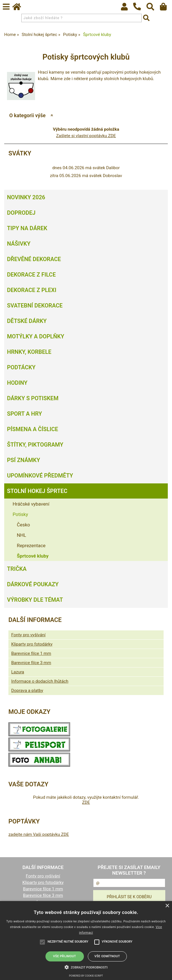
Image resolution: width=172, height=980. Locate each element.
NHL (21, 535)
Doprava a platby (27, 691)
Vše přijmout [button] (65, 956)
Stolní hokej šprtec (37, 491)
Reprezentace (31, 546)
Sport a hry (24, 414)
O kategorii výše (27, 115)
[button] (86, 967)
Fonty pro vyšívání (28, 635)
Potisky (20, 514)
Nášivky (19, 244)
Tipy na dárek (27, 228)
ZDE (86, 802)
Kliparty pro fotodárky (32, 644)
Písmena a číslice (33, 429)
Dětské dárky (27, 321)
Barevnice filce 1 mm (31, 653)
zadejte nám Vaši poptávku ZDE (39, 834)
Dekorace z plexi (32, 290)
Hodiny (17, 383)
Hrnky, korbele (29, 352)
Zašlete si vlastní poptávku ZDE (86, 136)
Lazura (18, 672)
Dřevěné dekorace (34, 259)
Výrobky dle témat (35, 600)
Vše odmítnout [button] (107, 956)
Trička (17, 569)
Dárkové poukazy (33, 584)
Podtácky (21, 367)
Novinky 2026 (26, 197)
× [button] (167, 906)
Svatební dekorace (35, 305)
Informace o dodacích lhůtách (40, 681)
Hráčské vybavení (31, 504)
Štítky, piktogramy (35, 445)
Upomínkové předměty (40, 476)
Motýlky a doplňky (36, 336)
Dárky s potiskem (33, 398)
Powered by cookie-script (86, 976)
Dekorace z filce (31, 275)
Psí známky (24, 460)
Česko (23, 525)
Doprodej (21, 213)
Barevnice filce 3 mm (31, 663)
